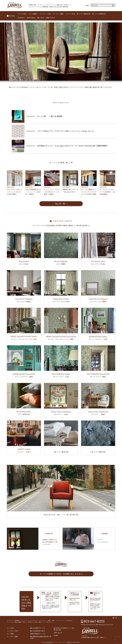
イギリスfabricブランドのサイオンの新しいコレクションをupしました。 (66, 131)
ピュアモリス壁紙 (12, 637)
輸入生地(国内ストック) (38, 628)
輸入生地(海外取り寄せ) (38, 631)
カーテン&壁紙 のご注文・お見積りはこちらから (61, 574)
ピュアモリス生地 (12, 631)
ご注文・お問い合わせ (46, 18)
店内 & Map (31, 18)
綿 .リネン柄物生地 (99, 14)
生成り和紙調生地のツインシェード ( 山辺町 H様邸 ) (33, 192)
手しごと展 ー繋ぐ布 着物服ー (50, 116)
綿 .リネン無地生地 (83, 14)
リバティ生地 (70, 14)
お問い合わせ (58, 633)
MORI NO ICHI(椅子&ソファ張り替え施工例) (64, 629)
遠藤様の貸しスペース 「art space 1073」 (70, 191)
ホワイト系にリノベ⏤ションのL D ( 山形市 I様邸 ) (14, 192)
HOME (11, 16)
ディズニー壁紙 (58, 14)
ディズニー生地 (45, 14)
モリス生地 (22, 14)
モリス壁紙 (33, 14)
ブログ (100, 540)
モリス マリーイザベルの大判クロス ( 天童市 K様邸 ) (52, 192)
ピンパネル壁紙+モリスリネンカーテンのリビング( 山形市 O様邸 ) (89, 193)
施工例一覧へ (61, 204)
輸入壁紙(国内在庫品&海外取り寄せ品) (41, 637)
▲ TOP (115, 618)
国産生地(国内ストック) (38, 634)
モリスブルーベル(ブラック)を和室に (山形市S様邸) (107, 192)
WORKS (21, 18)
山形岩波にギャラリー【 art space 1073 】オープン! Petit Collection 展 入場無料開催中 (72, 146)
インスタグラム (103, 542)
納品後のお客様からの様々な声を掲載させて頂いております (50, 542)
